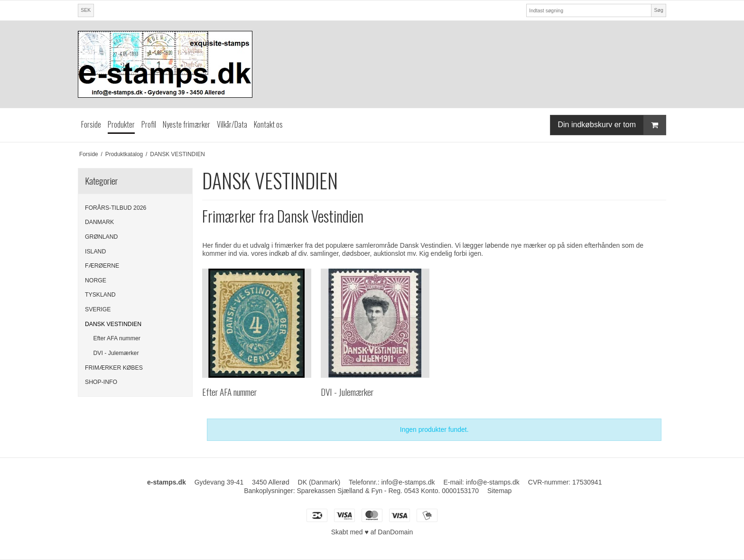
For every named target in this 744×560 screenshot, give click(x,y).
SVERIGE (98, 309)
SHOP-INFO (101, 382)
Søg (658, 10)
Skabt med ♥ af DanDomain (372, 532)
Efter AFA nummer (117, 338)
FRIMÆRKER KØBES (114, 368)
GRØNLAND (101, 237)
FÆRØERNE (102, 266)
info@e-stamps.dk (493, 482)
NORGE (96, 280)
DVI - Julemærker (116, 353)
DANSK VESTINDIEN (113, 324)
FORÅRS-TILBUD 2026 (116, 208)
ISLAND (95, 252)
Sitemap (499, 491)
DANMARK (99, 222)
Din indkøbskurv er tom (612, 125)
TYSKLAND (100, 295)
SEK (86, 10)
